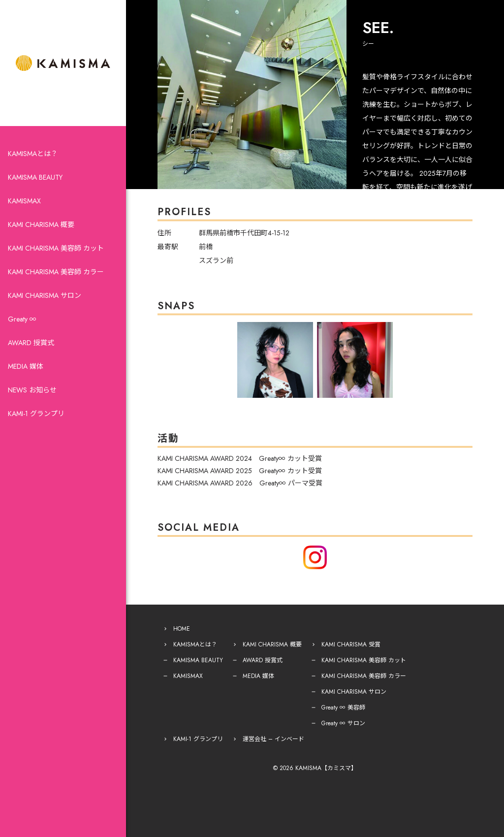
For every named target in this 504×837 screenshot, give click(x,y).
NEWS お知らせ (32, 390)
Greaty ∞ (22, 319)
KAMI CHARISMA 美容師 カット (56, 248)
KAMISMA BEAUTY (35, 177)
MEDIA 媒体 (26, 366)
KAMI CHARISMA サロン (45, 295)
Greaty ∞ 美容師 (343, 708)
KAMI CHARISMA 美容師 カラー (56, 272)
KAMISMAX (24, 201)
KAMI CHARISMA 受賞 (351, 644)
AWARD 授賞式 (31, 343)
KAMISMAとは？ (33, 154)
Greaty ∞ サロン (343, 723)
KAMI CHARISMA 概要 (41, 225)
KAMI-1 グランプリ (36, 414)
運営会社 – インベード (273, 739)
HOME (182, 629)
